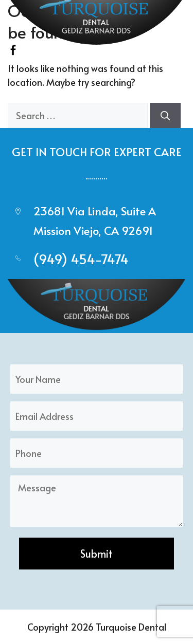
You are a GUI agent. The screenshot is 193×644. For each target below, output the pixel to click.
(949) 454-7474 (81, 259)
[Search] (165, 115)
